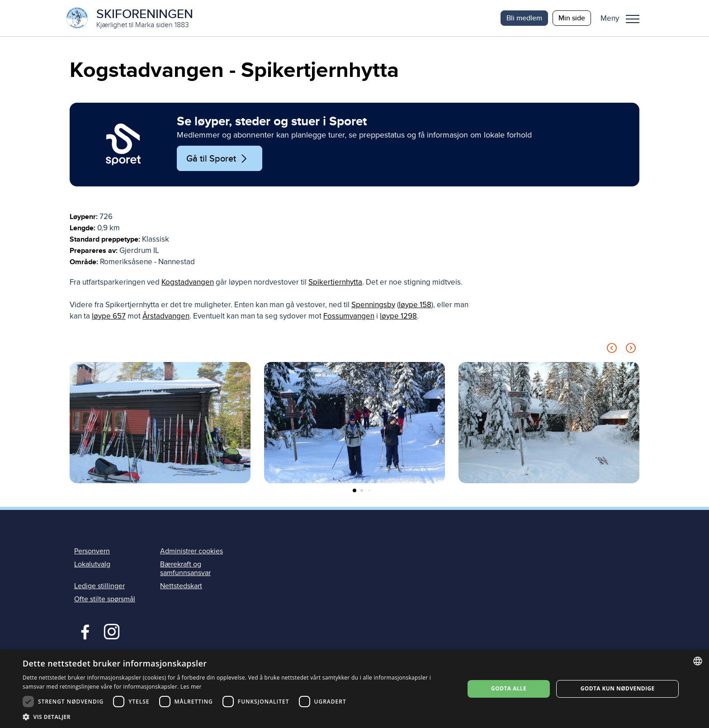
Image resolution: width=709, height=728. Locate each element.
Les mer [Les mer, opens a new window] (191, 687)
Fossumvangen (349, 316)
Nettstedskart (181, 586)
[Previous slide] (612, 350)
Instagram (111, 631)
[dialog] (354, 689)
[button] (623, 18)
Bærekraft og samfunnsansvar (185, 569)
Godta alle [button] (509, 688)
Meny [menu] (633, 19)
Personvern (92, 551)
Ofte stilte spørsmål (105, 599)
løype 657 (109, 316)
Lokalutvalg (92, 564)
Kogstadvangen (188, 282)
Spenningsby (373, 305)
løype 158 (415, 305)
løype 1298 (398, 316)
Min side (572, 18)
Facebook (83, 631)
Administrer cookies (191, 551)
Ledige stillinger (99, 586)
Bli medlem (524, 18)
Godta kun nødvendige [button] (618, 688)
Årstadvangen (166, 316)
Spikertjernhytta (335, 282)
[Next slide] (631, 350)
